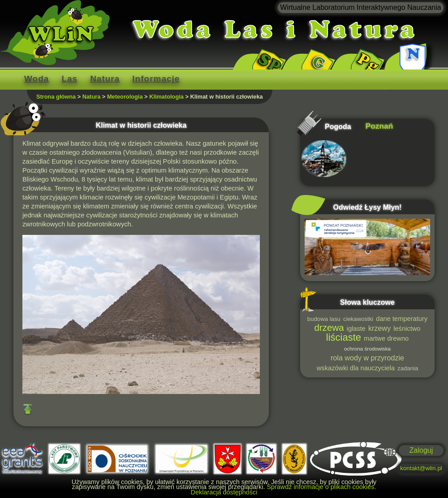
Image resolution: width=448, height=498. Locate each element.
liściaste (344, 337)
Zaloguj (421, 450)
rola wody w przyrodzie (367, 358)
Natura (105, 79)
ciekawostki (358, 319)
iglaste (356, 329)
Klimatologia (166, 97)
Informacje (156, 79)
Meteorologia (125, 97)
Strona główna (56, 97)
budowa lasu (324, 319)
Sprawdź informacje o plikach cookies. (321, 487)
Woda (37, 79)
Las (69, 79)
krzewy (379, 328)
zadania (408, 368)
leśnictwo (407, 329)
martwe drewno (386, 338)
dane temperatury (402, 319)
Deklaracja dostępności (224, 492)
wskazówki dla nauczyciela (356, 368)
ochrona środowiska (367, 349)
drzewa (329, 327)
